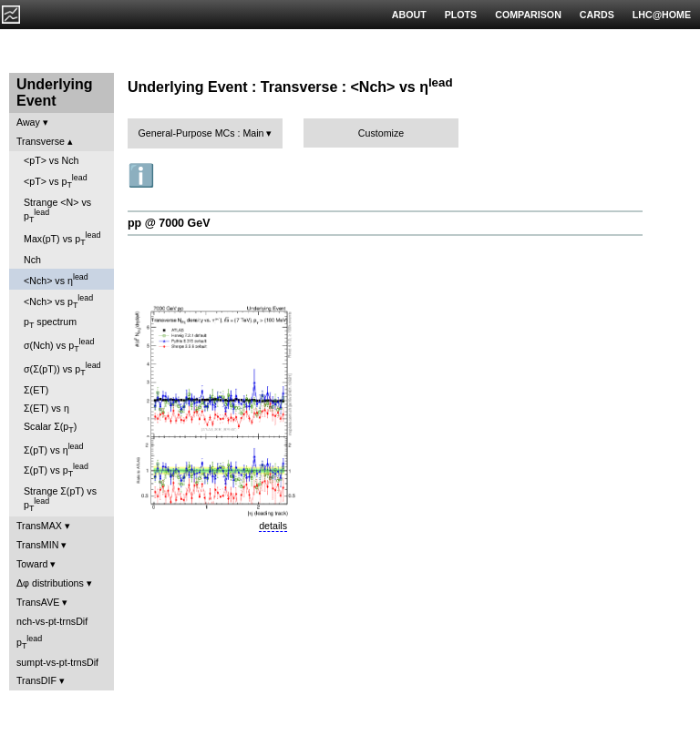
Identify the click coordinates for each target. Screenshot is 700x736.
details (273, 526)
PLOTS (461, 15)
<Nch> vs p (58, 302)
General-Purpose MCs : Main (201, 133)
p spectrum (50, 323)
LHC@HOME (662, 15)
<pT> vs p (56, 181)
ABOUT (409, 15)
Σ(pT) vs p (56, 470)
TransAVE (38, 602)
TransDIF (36, 680)
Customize (381, 133)
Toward (32, 564)
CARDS (597, 15)
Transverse (41, 141)
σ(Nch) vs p (59, 345)
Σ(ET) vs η (46, 408)
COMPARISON (528, 15)
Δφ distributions (50, 583)
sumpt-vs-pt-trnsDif (57, 662)
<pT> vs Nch (51, 160)
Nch (32, 260)
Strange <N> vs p (57, 210)
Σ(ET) (36, 390)
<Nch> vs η (56, 279)
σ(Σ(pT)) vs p (62, 369)
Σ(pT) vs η (53, 449)
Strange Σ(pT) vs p (60, 499)
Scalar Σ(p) (50, 428)
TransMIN (37, 545)
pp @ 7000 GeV (169, 223)
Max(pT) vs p (62, 239)
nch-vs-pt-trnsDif (52, 621)
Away (28, 122)
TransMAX (39, 526)
